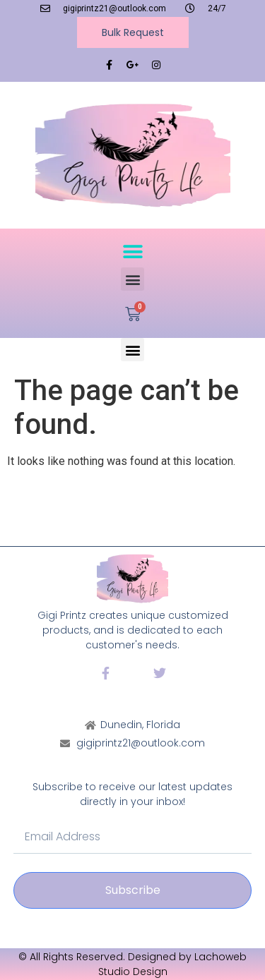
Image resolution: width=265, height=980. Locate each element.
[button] (132, 252)
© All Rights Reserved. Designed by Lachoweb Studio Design (132, 964)
